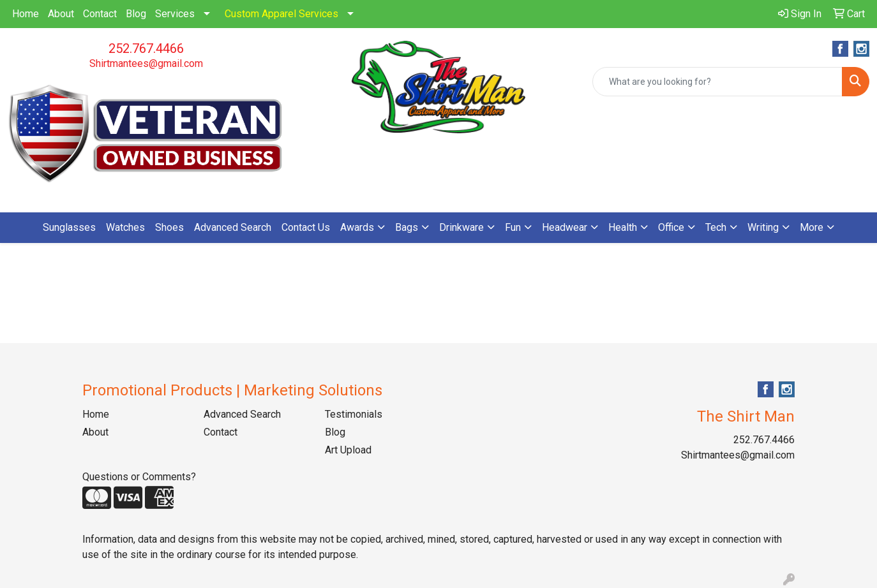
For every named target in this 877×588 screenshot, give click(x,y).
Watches (125, 227)
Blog (136, 14)
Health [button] (623, 227)
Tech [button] (716, 227)
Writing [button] (763, 227)
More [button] (812, 227)
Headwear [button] (565, 227)
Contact (100, 14)
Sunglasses (69, 227)
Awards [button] (357, 227)
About (61, 14)
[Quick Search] (717, 82)
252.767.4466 (146, 48)
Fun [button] (513, 227)
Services (175, 14)
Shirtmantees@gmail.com (146, 63)
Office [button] (671, 227)
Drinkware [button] (461, 227)
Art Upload (348, 450)
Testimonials (354, 414)
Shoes (169, 227)
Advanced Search (233, 227)
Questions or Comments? (139, 477)
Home (26, 14)
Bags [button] (407, 227)
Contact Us (306, 227)
